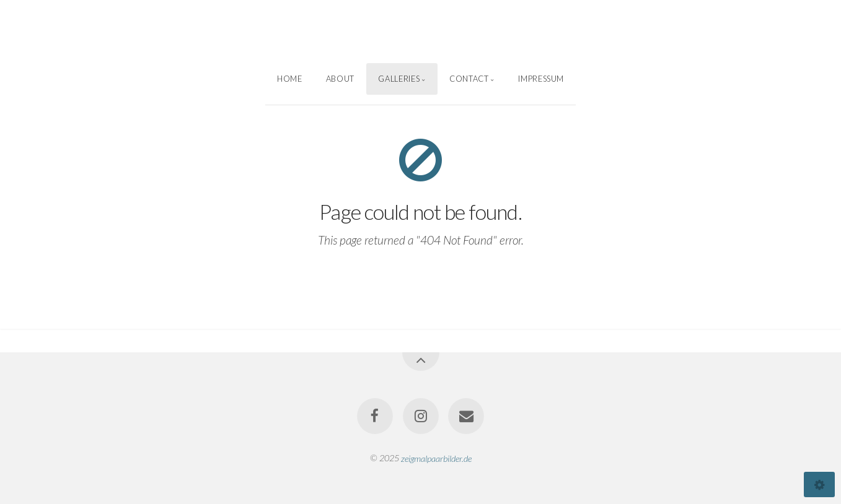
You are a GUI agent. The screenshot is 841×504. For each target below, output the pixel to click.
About (340, 79)
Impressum (541, 79)
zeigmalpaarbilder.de (436, 458)
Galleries (399, 79)
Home (290, 79)
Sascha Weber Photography (421, 31)
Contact (469, 79)
